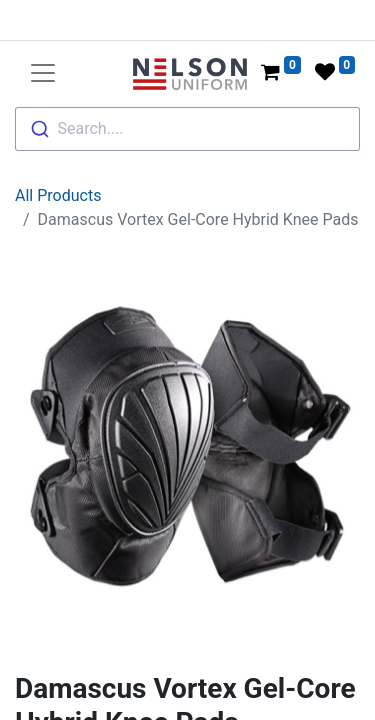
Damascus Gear (126, 698)
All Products (58, 143)
